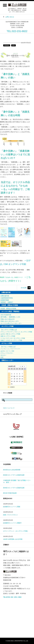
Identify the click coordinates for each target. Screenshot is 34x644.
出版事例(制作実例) (7, 298)
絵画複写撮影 (5, 300)
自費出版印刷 (5, 296)
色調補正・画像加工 (7, 302)
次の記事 (24, 288)
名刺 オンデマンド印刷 (8, 336)
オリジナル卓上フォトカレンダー (11, 323)
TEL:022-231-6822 (17, 31)
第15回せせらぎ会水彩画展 (12, 470)
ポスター (3, 355)
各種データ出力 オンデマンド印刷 (11, 340)
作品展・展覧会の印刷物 (8, 309)
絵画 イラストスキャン (10, 515)
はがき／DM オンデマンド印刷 (10, 334)
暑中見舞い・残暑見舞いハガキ (10, 317)
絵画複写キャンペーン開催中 (12, 523)
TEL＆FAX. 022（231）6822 (12, 597)
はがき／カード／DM (7, 351)
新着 (13, 45)
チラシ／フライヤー (7, 353)
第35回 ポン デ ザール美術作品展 (14, 488)
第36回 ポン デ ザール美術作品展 (14, 475)
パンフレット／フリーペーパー (10, 349)
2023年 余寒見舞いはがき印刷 (13, 539)
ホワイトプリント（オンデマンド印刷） (16, 531)
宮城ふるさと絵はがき (8, 319)
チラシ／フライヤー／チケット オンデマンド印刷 (16, 332)
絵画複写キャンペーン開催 (12, 507)
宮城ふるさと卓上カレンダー (10, 321)
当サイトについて (9, 408)
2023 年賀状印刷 (6, 315)
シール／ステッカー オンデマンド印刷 (13, 338)
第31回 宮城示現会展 (10, 493)
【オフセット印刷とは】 (8, 347)
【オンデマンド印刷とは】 (9, 330)
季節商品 (7, 45)
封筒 (2, 357)
